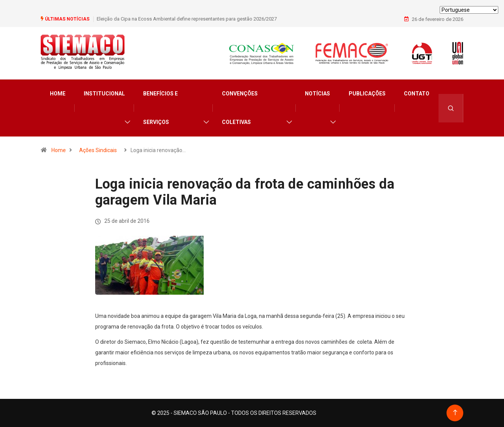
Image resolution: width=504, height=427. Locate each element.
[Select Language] (469, 10)
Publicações (367, 94)
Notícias (317, 94)
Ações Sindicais (98, 150)
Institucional (104, 94)
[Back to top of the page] (455, 413)
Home (58, 94)
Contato (417, 94)
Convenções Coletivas (240, 108)
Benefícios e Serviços (160, 108)
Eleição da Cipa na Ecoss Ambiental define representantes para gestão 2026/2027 (187, 19)
